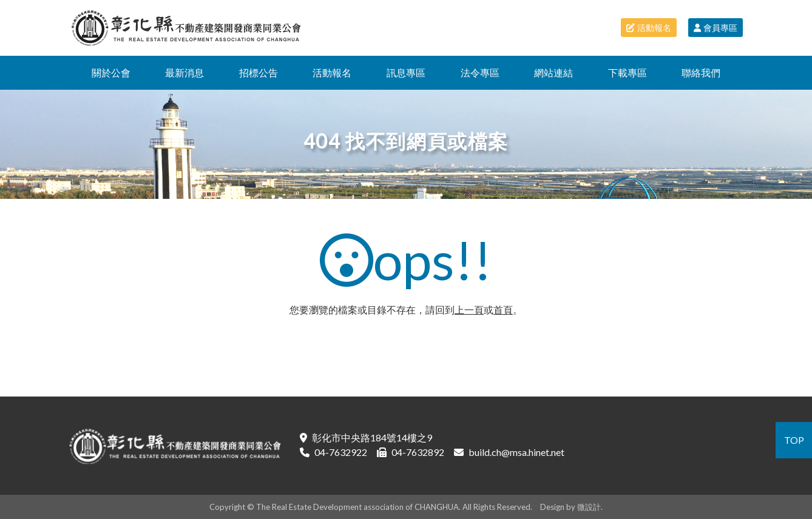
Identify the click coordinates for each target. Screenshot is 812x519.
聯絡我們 (701, 72)
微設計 (589, 507)
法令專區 (480, 72)
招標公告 (259, 72)
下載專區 (628, 72)
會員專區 (716, 28)
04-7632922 (341, 452)
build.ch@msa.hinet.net (516, 452)
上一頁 (469, 310)
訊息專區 (406, 72)
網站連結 (553, 72)
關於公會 (111, 72)
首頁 (503, 310)
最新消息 (184, 72)
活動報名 (649, 28)
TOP (794, 440)
